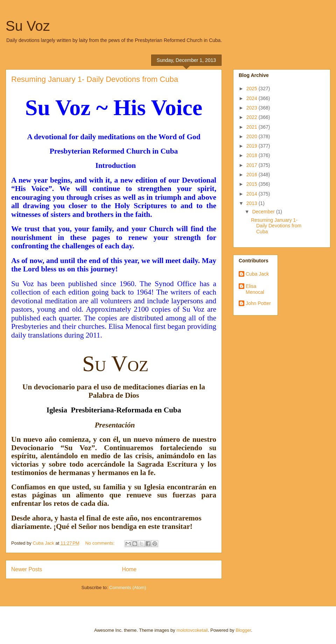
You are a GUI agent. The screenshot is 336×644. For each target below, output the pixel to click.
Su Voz (28, 26)
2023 (253, 108)
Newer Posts (27, 569)
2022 (253, 117)
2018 (253, 155)
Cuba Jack (257, 274)
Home (129, 569)
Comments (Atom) (128, 588)
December (264, 212)
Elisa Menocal (255, 289)
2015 (253, 184)
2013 (253, 203)
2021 (253, 127)
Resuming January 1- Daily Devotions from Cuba (95, 79)
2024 (253, 98)
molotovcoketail (192, 630)
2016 (253, 175)
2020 (253, 136)
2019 (253, 146)
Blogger (243, 630)
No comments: (100, 543)
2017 (253, 165)
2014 (253, 194)
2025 (253, 89)
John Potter (258, 303)
